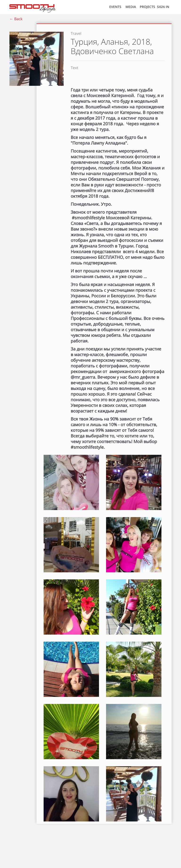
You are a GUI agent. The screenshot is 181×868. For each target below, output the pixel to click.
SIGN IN (163, 7)
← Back (16, 19)
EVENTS (115, 7)
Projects (147, 7)
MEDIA (131, 7)
